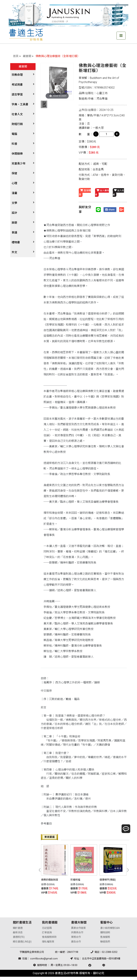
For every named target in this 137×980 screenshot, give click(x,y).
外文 (14, 252)
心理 (14, 183)
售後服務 (105, 936)
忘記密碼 (47, 927)
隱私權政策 (48, 941)
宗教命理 (17, 75)
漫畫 (14, 193)
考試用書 (17, 85)
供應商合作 (77, 932)
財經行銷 (17, 124)
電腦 (14, 134)
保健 (14, 173)
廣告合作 (76, 941)
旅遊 (14, 223)
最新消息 (18, 932)
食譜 (14, 233)
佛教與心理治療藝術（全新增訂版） (58, 56)
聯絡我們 (105, 941)
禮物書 (16, 242)
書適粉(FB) (19, 936)
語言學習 (17, 95)
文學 (14, 203)
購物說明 (105, 932)
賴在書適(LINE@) (22, 941)
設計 (14, 213)
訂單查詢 (47, 932)
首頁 (16, 56)
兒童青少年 (19, 164)
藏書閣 (27, 56)
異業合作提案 (78, 927)
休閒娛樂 (17, 154)
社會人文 (17, 114)
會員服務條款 (49, 936)
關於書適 (18, 927)
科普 (14, 144)
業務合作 (76, 936)
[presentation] (40, 869)
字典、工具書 (20, 104)
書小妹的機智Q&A (110, 927)
